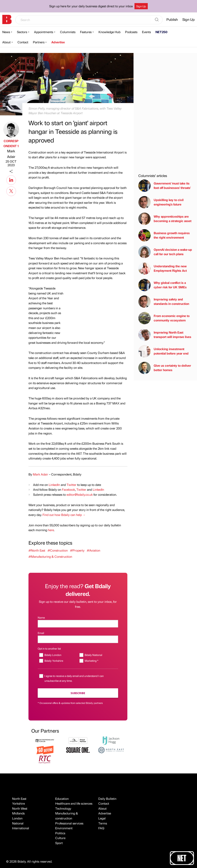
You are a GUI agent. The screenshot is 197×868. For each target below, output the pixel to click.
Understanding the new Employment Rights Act (163, 268)
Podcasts (131, 32)
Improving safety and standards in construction (164, 302)
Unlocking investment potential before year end (163, 351)
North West (20, 808)
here (51, 530)
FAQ (101, 828)
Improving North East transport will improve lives (165, 335)
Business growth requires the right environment (164, 235)
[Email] (78, 639)
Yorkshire (18, 803)
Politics (60, 833)
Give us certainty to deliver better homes (165, 368)
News (6, 32)
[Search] (157, 20)
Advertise (58, 42)
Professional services (69, 823)
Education (62, 799)
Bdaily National (93, 655)
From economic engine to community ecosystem (164, 318)
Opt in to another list (49, 648)
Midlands (18, 813)
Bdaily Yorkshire (54, 661)
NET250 (161, 32)
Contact (23, 42)
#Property (77, 550)
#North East (37, 550)
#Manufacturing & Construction (50, 556)
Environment (64, 828)
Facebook (68, 489)
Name (41, 617)
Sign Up (141, 6)
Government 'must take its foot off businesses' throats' (164, 186)
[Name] (78, 624)
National (18, 823)
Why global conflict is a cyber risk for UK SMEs (162, 285)
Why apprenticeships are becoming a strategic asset (165, 219)
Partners (39, 42)
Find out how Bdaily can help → (64, 515)
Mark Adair (11, 154)
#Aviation (93, 550)
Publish (172, 19)
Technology (63, 808)
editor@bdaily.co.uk (80, 494)
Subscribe (78, 693)
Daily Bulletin (107, 799)
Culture (60, 838)
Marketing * (91, 661)
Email (41, 633)
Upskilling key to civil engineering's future (161, 202)
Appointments (44, 32)
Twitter (71, 485)
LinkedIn (54, 485)
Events (146, 32)
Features (86, 32)
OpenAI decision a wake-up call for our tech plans (165, 252)
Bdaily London (53, 655)
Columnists (68, 32)
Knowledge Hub (109, 32)
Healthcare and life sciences (74, 803)
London (17, 818)
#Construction (58, 550)
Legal (102, 818)
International (21, 828)
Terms (103, 823)
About (6, 42)
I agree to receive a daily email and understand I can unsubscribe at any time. (74, 678)
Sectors (22, 32)
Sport (59, 843)
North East (19, 799)
